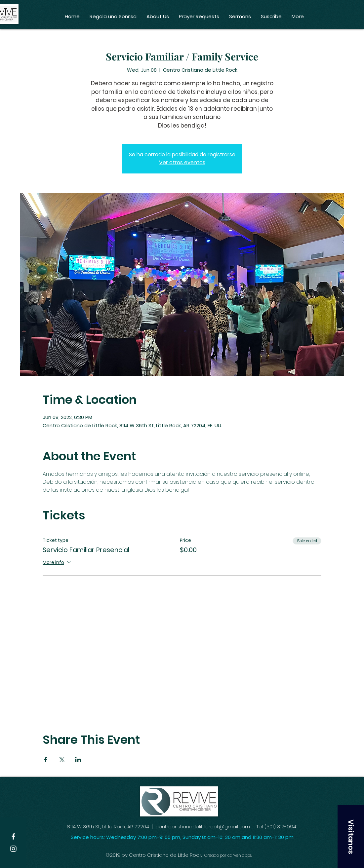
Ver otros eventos (182, 162)
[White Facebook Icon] (13, 836)
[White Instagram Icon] (13, 849)
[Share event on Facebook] (46, 760)
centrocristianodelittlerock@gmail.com (203, 827)
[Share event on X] (62, 760)
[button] (351, 837)
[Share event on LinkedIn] (78, 760)
